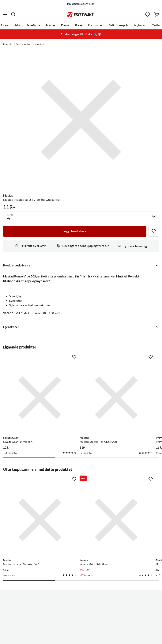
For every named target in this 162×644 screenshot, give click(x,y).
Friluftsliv (33, 25)
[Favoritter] (147, 15)
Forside (8, 44)
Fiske (5, 25)
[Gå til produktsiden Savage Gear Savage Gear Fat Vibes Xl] (27, 385)
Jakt (17, 25)
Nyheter (140, 25)
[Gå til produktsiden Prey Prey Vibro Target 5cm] (128, 385)
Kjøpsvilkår (89, 638)
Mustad (39, 44)
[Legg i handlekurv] (75, 231)
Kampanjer (96, 25)
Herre (51, 25)
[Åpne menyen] (5, 14)
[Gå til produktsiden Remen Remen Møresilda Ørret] (77, 481)
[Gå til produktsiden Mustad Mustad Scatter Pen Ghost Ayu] (77, 385)
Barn (79, 25)
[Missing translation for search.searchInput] (13, 14)
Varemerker (24, 44)
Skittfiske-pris (119, 25)
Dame (65, 25)
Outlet (156, 25)
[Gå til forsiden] (80, 14)
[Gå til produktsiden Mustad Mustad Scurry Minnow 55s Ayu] (27, 481)
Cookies (104, 638)
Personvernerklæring (66, 638)
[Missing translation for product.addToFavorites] (154, 231)
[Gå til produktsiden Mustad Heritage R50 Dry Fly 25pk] (128, 481)
